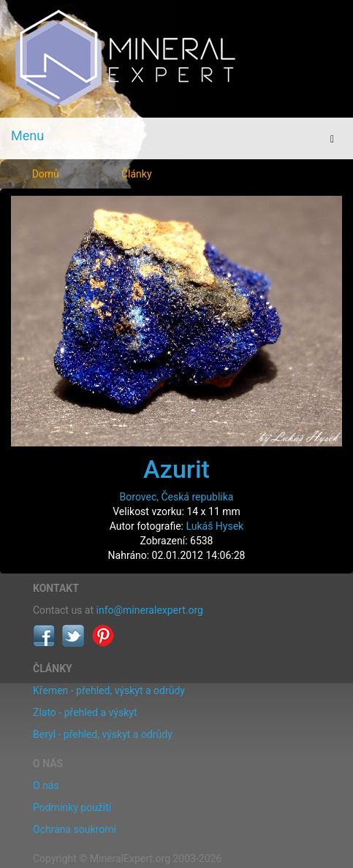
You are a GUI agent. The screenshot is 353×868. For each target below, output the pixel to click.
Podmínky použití (72, 807)
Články (137, 174)
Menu (27, 136)
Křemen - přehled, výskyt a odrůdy (109, 690)
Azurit (176, 469)
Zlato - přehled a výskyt (85, 712)
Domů (46, 174)
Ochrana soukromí (75, 829)
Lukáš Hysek (215, 526)
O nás (46, 785)
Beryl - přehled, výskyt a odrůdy (103, 734)
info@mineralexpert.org (150, 610)
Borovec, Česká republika (177, 497)
